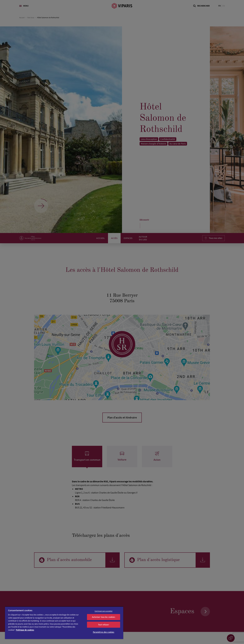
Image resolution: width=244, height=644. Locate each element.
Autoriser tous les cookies (103, 617)
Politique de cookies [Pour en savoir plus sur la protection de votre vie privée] (25, 630)
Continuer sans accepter (104, 611)
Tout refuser (104, 625)
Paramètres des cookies (104, 632)
